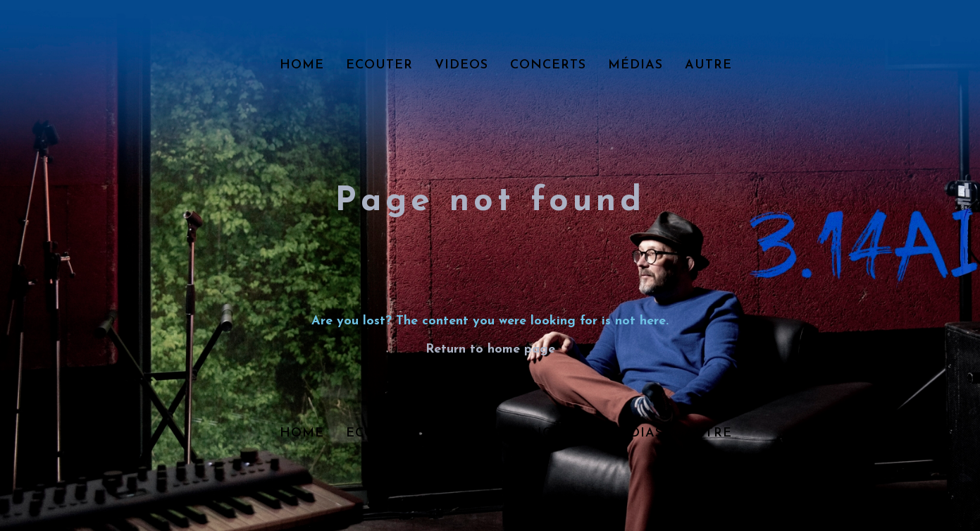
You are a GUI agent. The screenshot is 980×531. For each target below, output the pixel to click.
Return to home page (490, 349)
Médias (635, 65)
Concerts (548, 65)
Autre (708, 65)
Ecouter (379, 65)
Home (302, 65)
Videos (461, 65)
